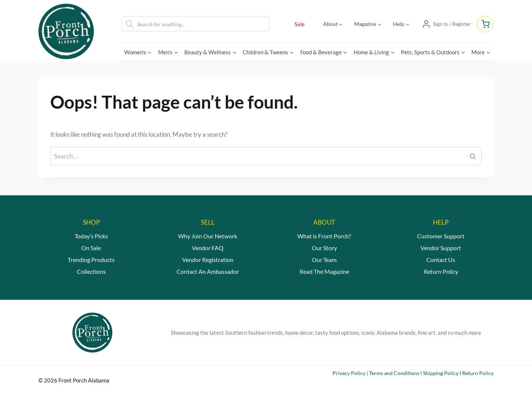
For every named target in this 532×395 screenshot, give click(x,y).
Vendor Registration (208, 260)
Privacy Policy (349, 373)
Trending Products (91, 260)
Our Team (324, 260)
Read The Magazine (324, 271)
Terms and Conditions (394, 373)
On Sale (91, 248)
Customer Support (441, 236)
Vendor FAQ (208, 248)
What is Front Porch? (324, 236)
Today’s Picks (91, 236)
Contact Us (441, 260)
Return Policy (441, 271)
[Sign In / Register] (446, 24)
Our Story (324, 248)
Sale (300, 24)
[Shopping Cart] (485, 24)
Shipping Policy (441, 373)
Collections (91, 271)
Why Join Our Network (208, 236)
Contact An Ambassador (208, 271)
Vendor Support (441, 248)
